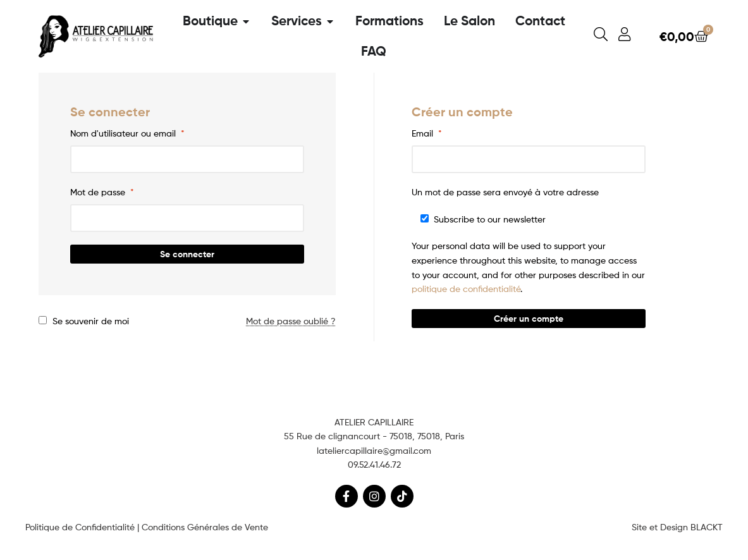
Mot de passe (102, 192)
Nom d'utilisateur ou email (127, 133)
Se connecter (187, 254)
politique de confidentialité (466, 289)
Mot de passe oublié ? (291, 321)
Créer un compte (529, 319)
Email (427, 133)
